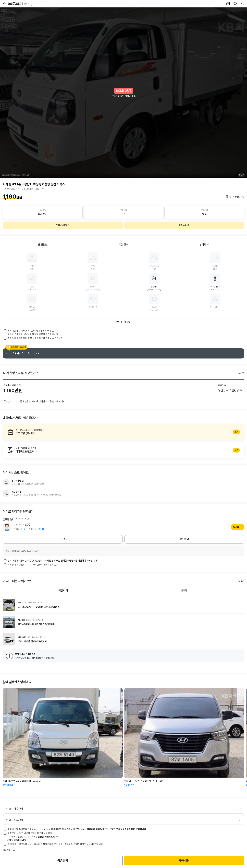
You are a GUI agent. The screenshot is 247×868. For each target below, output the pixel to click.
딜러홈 (236, 527)
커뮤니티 (63, 591)
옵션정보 (43, 245)
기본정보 (123, 245)
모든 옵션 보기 (123, 322)
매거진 (184, 591)
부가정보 (204, 245)
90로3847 (20, 4)
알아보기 (123, 432)
